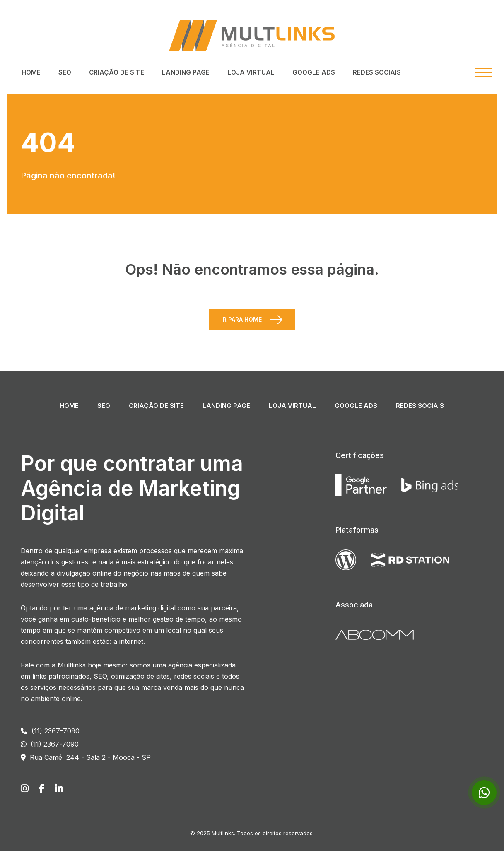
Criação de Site (117, 72)
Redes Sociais (377, 72)
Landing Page (186, 72)
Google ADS (314, 72)
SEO (65, 72)
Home (31, 72)
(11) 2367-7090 (50, 733)
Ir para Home (241, 321)
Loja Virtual (251, 72)
